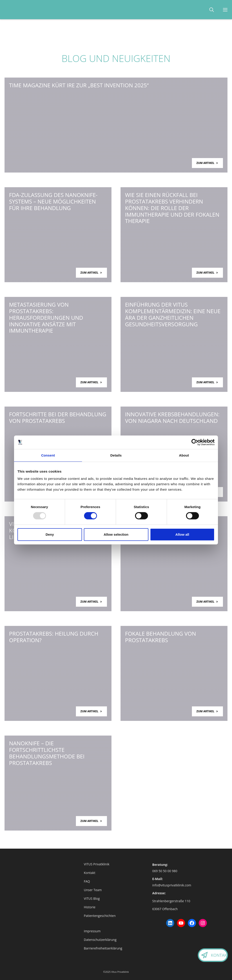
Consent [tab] (48, 455)
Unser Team (93, 890)
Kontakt (215, 955)
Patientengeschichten (100, 916)
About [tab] (184, 455)
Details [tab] (116, 455)
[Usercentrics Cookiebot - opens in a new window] (195, 442)
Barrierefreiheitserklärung (103, 948)
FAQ (87, 881)
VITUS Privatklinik (97, 864)
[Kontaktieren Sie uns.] (201, 956)
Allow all (182, 534)
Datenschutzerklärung (100, 940)
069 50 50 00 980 (165, 871)
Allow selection (116, 534)
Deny (50, 534)
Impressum (92, 931)
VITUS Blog (92, 898)
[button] (212, 10)
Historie (90, 907)
